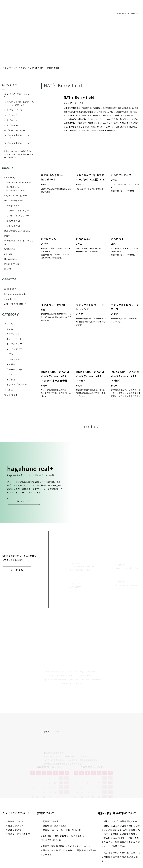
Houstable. (11, 259)
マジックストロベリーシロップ (19, 145)
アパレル (9, 390)
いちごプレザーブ (13, 110)
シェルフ (11, 374)
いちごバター (11, 125)
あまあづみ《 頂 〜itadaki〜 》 (19, 96)
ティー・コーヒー (15, 339)
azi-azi (8, 254)
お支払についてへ (17, 791)
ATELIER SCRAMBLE (15, 304)
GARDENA (10, 249)
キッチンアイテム (15, 349)
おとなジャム (11, 115)
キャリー (11, 364)
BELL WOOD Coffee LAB (17, 231)
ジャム (10, 329)
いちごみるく (11, 120)
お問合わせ (134, 13)
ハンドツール (13, 359)
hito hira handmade (15, 294)
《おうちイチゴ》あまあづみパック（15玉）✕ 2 (19, 104)
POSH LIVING (12, 264)
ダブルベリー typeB (15, 130)
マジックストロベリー (18, 211)
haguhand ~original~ (16, 195)
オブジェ (11, 379)
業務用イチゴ (13, 221)
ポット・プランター (17, 384)
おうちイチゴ (13, 226)
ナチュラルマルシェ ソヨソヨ (19, 242)
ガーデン (9, 354)
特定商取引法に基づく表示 (112, 846)
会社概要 (51, 846)
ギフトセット (11, 395)
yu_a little (10, 299)
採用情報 (67, 846)
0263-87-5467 (54, 810)
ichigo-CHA (13, 205)
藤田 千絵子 (10, 289)
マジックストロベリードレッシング (19, 137)
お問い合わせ (85, 846)
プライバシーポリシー (29, 846)
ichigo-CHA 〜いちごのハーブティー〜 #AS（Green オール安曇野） (19, 154)
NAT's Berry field (14, 200)
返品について (15, 800)
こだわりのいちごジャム (19, 216)
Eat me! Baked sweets (19, 182)
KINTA (8, 269)
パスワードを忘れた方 (19, 804)
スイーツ (9, 324)
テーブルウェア (14, 344)
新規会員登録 (121, 13)
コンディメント (14, 334)
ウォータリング (14, 369)
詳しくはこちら (24, 501)
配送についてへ (16, 795)
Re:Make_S (10, 177)
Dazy (7, 236)
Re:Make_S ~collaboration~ (16, 189)
